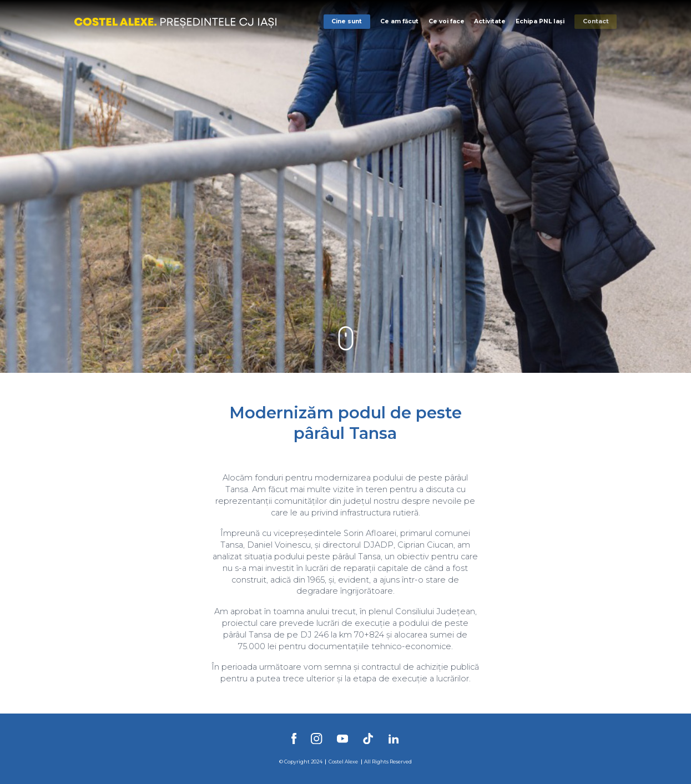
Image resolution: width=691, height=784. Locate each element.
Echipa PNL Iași (540, 21)
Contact (596, 21)
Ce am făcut (399, 21)
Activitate (490, 21)
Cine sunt (347, 21)
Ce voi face (447, 21)
